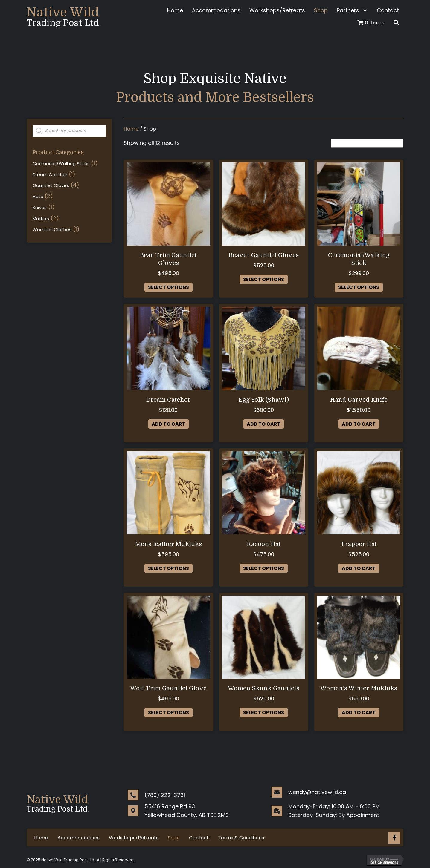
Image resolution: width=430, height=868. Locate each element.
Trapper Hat (359, 544)
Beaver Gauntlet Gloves (264, 255)
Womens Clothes (52, 230)
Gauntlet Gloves (51, 185)
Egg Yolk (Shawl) (264, 400)
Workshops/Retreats (134, 838)
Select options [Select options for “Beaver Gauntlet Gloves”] (264, 279)
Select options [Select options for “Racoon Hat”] (264, 568)
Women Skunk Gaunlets (264, 688)
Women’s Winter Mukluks (359, 688)
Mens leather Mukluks (169, 544)
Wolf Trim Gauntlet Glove (168, 688)
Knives (40, 207)
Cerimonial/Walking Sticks (61, 164)
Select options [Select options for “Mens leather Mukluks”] (169, 568)
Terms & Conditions (241, 838)
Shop (174, 838)
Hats (38, 196)
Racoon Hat (264, 544)
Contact (199, 838)
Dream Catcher (50, 175)
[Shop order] (367, 143)
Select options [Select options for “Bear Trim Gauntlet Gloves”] (169, 287)
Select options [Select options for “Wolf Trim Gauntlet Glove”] (169, 713)
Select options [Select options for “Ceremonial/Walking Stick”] (359, 287)
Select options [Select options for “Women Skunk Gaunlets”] (264, 713)
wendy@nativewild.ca (317, 792)
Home (131, 129)
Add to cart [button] (169, 424)
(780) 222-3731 (165, 795)
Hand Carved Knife (359, 400)
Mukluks (41, 218)
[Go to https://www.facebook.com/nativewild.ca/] (394, 838)
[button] (365, 11)
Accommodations (78, 838)
